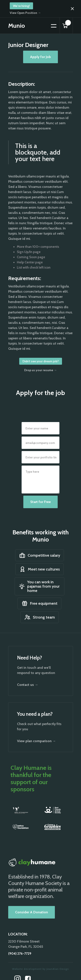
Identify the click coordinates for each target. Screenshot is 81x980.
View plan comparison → (37, 741)
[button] (51, 26)
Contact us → (28, 685)
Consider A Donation (32, 912)
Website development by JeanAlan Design (40, 969)
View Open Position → (25, 13)
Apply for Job (40, 57)
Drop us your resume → (40, 370)
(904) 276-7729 (20, 954)
